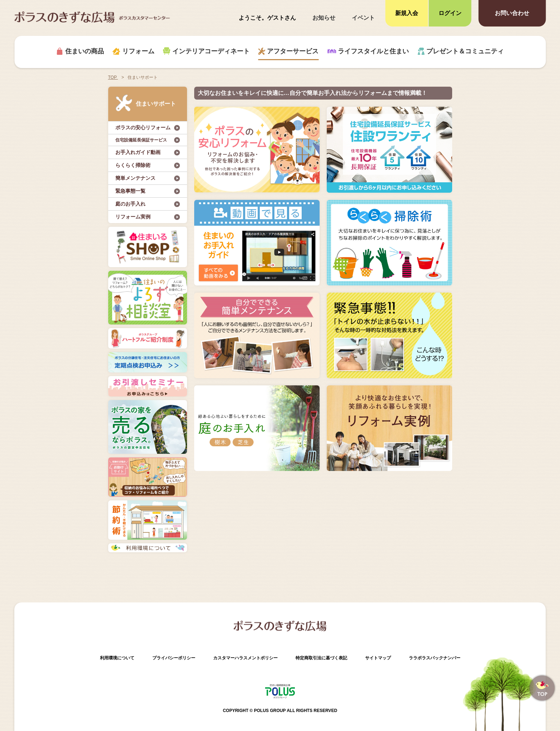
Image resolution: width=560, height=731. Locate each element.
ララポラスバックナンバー (435, 658)
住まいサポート (146, 103)
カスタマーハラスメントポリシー (245, 658)
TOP (113, 77)
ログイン (450, 13)
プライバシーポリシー (174, 658)
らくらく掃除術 (133, 165)
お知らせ (324, 18)
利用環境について (117, 658)
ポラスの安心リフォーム (143, 128)
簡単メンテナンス (135, 178)
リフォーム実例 (133, 217)
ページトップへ (542, 688)
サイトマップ (378, 658)
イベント (363, 18)
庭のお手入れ (130, 204)
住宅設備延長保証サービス (141, 140)
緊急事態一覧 (130, 191)
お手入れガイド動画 (138, 152)
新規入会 (407, 13)
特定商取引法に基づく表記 (321, 658)
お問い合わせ (512, 13)
